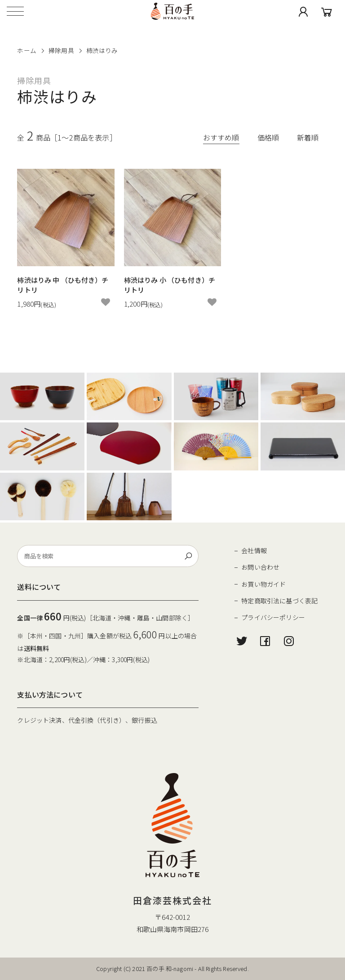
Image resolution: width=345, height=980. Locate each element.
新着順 (308, 137)
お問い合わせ (260, 567)
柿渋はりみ (102, 50)
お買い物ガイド (263, 584)
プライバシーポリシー (273, 617)
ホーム (27, 50)
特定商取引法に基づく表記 (279, 601)
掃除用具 (61, 50)
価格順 (268, 137)
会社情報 (254, 550)
